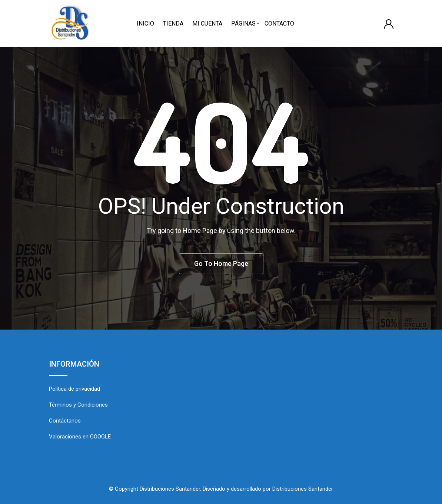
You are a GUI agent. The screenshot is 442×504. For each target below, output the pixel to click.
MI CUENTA (207, 24)
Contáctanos (65, 421)
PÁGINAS (243, 24)
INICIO (145, 24)
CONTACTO (279, 24)
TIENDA (173, 24)
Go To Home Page (221, 263)
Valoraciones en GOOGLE (80, 437)
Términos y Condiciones (78, 405)
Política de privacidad (74, 389)
